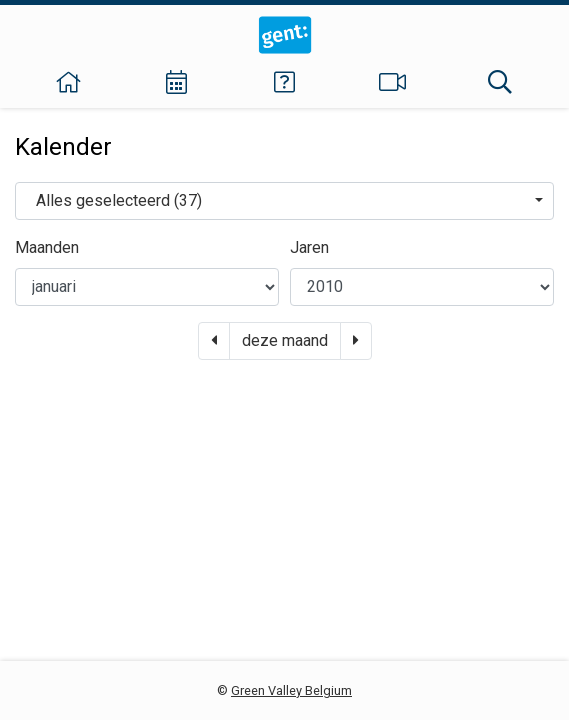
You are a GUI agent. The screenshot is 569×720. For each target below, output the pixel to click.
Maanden (47, 247)
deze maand (285, 340)
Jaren (309, 247)
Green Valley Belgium (291, 690)
